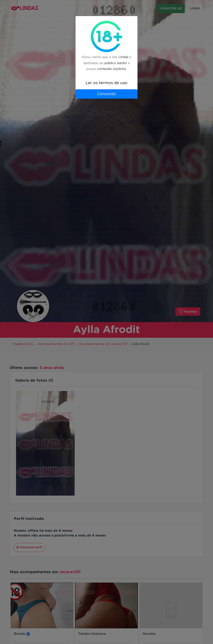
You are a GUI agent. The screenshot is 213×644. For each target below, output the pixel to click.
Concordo (106, 94)
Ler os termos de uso (106, 83)
